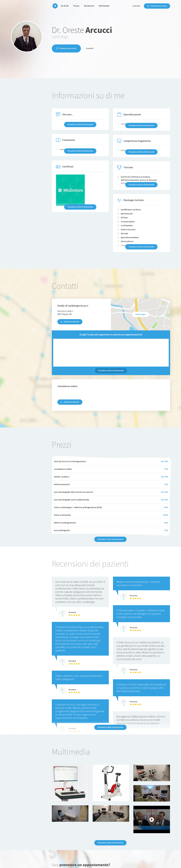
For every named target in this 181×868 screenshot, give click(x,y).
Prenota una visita (157, 6)
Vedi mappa (140, 314)
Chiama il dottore (70, 322)
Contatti (136, 6)
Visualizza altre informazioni (111, 370)
